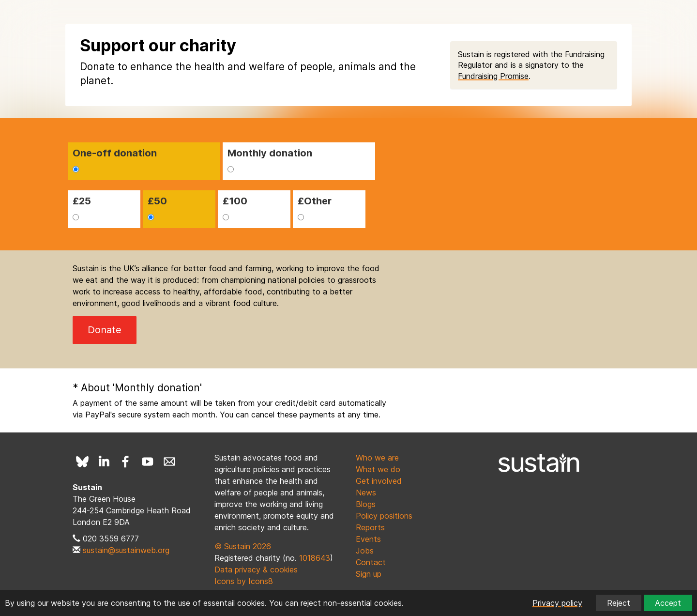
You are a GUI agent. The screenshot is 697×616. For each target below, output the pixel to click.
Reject (619, 603)
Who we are (377, 458)
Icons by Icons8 (244, 581)
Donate (105, 330)
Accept (668, 603)
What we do (378, 469)
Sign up (369, 574)
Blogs (366, 504)
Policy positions (384, 516)
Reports (370, 527)
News (366, 493)
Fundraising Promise (493, 76)
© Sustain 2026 (243, 546)
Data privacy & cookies (256, 570)
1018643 (315, 558)
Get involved (379, 481)
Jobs (365, 551)
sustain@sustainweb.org (126, 550)
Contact (371, 562)
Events (368, 539)
